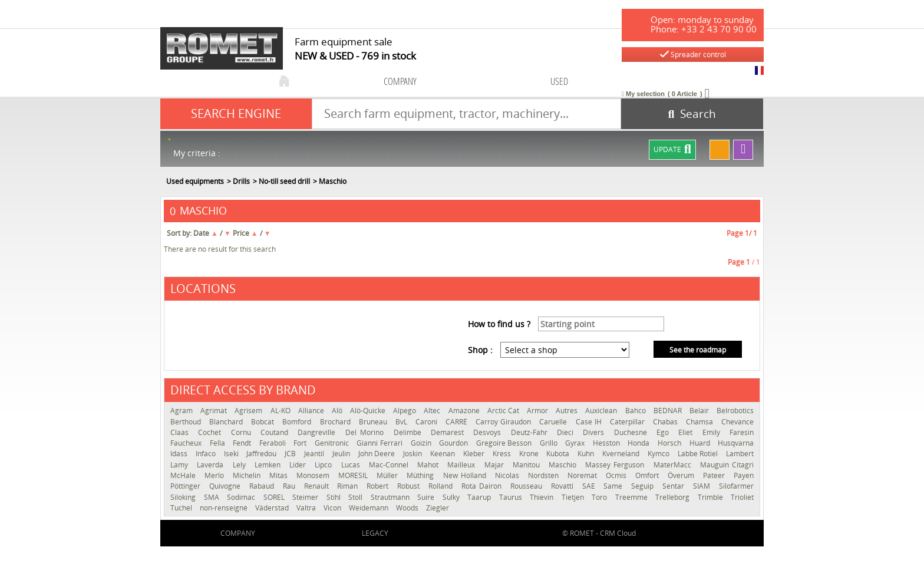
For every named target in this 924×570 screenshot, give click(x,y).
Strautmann (391, 497)
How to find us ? (499, 324)
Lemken (269, 465)
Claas (181, 432)
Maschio (564, 465)
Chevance (737, 422)
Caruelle (554, 422)
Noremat (584, 475)
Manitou (528, 465)
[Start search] (692, 114)
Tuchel (182, 508)
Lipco (325, 465)
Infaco (207, 454)
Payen (744, 475)
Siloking (184, 497)
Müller (389, 475)
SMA (213, 497)
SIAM (703, 486)
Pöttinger (187, 486)
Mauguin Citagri (727, 465)
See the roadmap (698, 350)
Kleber (475, 454)
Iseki (232, 454)
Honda (640, 443)
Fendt (243, 443)
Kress (503, 454)
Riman (349, 486)
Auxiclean (602, 411)
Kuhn (587, 454)
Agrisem (249, 411)
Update (672, 150)
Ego (664, 432)
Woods (408, 508)
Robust (410, 486)
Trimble (712, 497)
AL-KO (281, 411)
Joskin (414, 454)
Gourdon (455, 443)
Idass (180, 454)
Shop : (480, 350)
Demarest (449, 432)
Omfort (649, 475)
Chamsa (701, 422)
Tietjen (574, 497)
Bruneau (374, 422)
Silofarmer (736, 486)
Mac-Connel (390, 465)
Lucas (352, 465)
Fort (301, 443)
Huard (701, 443)
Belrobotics (735, 411)
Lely (241, 465)
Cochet (211, 432)
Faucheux (187, 443)
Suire (427, 497)
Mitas (280, 475)
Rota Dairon (483, 486)
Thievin (543, 497)
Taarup (480, 497)
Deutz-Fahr (531, 432)
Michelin (248, 475)
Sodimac (242, 497)
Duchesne (632, 432)
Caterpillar (628, 422)
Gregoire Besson (505, 443)
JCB (291, 454)
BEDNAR (669, 411)
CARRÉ (458, 422)
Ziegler (438, 508)
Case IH (590, 422)
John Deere (378, 454)
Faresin (742, 432)
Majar (496, 465)
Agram (182, 411)
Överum (682, 475)
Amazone (465, 411)
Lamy (181, 465)
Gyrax (576, 443)
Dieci (567, 432)
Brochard (336, 422)
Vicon (333, 508)
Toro (600, 497)
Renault (318, 486)
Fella (219, 443)
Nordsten (545, 475)
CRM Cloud (618, 533)
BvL (402, 422)
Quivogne (226, 486)
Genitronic (333, 443)
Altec (433, 411)
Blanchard (227, 422)
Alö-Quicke (369, 411)
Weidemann (369, 508)
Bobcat (264, 422)
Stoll (357, 497)
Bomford (298, 422)
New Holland (466, 475)
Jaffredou (263, 454)
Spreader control (693, 55)
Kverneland (622, 454)
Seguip (644, 486)
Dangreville (318, 432)
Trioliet (742, 497)
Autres (567, 411)
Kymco (660, 454)
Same (614, 486)
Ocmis (618, 475)
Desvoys (489, 432)
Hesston (608, 443)
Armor (538, 411)
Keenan (444, 454)
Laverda (212, 465)
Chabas (666, 422)
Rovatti (564, 486)
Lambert (740, 454)
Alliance (312, 411)
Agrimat (214, 411)
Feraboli (274, 443)
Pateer (715, 475)
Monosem (314, 475)
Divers (595, 432)
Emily (713, 432)
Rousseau (528, 486)
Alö (338, 411)
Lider (299, 465)
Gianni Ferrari (380, 443)
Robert (379, 486)
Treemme (633, 497)
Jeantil (315, 454)
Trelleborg (674, 497)
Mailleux (463, 465)
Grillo (550, 443)
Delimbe (409, 432)
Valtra (307, 508)
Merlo (216, 475)
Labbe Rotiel (699, 454)
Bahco (636, 411)
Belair (700, 411)
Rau (291, 486)
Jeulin (342, 454)
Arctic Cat (504, 411)
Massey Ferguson (616, 465)
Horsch (671, 443)
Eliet (687, 432)
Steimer (306, 497)
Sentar (675, 486)
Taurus (512, 497)
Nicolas (509, 475)
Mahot (429, 465)
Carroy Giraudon (504, 422)
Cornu (243, 432)
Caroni (428, 422)
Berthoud (187, 422)
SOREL (275, 497)
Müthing (422, 475)
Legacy (375, 533)
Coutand (276, 432)
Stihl (335, 497)
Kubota (559, 454)
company (400, 81)
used (559, 81)
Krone (530, 454)
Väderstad (273, 508)
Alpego (405, 411)
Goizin (422, 443)
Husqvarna (736, 443)
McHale (184, 475)
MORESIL (354, 475)
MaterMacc (674, 465)
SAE (590, 486)
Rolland (442, 486)
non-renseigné (225, 508)
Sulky (452, 497)
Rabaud (263, 486)
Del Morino (367, 432)
